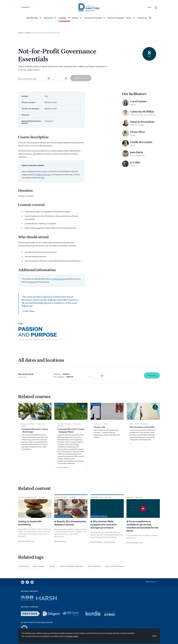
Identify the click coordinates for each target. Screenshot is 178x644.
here (43, 178)
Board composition (94, 566)
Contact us (32, 282)
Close (154, 636)
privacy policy (73, 636)
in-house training (58, 279)
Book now (152, 375)
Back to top (152, 582)
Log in (149, 7)
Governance (24, 566)
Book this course (81, 78)
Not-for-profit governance (115, 566)
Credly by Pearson (43, 175)
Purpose (52, 566)
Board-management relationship (72, 566)
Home (20, 33)
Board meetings (39, 566)
